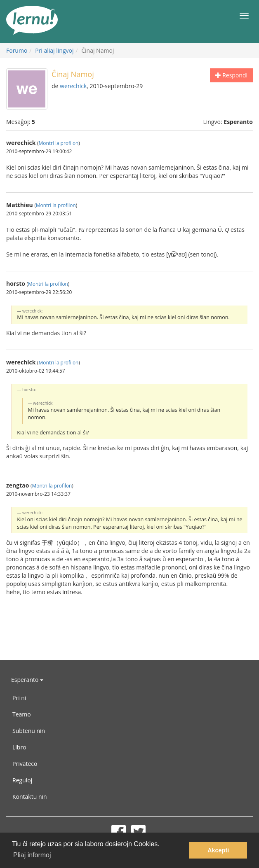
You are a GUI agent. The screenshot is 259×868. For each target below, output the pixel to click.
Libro (19, 747)
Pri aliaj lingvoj (54, 50)
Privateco (25, 764)
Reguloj (22, 780)
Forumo (17, 50)
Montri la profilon (59, 143)
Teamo (22, 714)
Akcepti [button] (218, 850)
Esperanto (27, 680)
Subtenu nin (29, 731)
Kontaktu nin (30, 797)
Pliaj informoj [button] (32, 855)
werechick (73, 86)
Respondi (231, 75)
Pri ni (19, 698)
